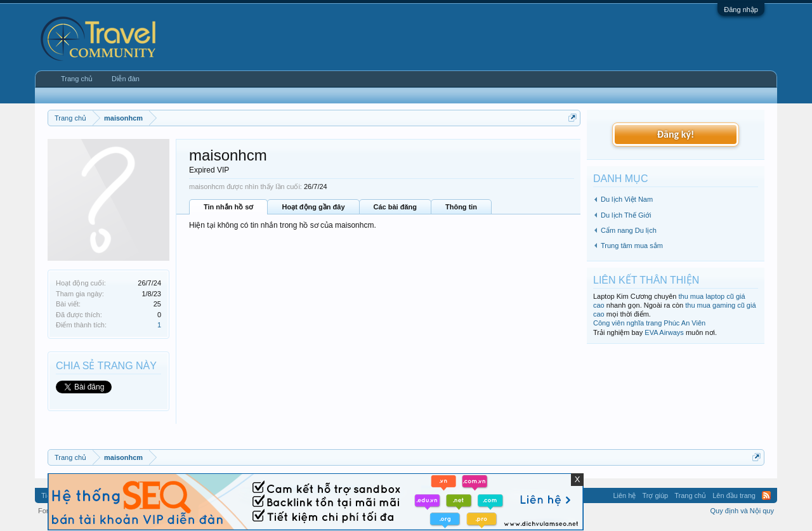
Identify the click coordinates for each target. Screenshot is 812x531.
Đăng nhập (741, 10)
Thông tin (461, 207)
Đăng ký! (676, 134)
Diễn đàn (126, 79)
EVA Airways (664, 332)
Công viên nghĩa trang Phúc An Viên (649, 323)
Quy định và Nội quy (743, 511)
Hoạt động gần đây (313, 207)
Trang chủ (77, 79)
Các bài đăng (395, 207)
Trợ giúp (655, 495)
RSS (766, 495)
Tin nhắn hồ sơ (228, 207)
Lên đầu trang (734, 495)
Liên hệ (624, 495)
